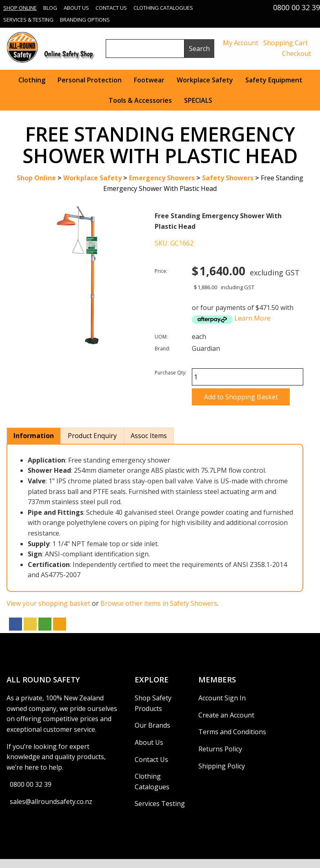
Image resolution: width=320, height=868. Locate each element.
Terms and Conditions (232, 732)
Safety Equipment (274, 80)
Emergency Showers (162, 178)
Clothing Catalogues (163, 8)
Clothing (32, 80)
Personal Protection (90, 80)
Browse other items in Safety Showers (159, 603)
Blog (50, 8)
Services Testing (160, 804)
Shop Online (20, 8)
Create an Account (226, 715)
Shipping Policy (222, 766)
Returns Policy (220, 749)
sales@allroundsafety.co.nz (51, 802)
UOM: (161, 337)
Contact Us (111, 8)
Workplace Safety (205, 80)
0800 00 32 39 (31, 784)
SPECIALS (198, 100)
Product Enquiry (92, 436)
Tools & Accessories (140, 100)
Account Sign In (222, 698)
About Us (76, 8)
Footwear (149, 80)
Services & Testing (28, 20)
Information (34, 436)
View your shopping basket (48, 603)
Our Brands (152, 725)
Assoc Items (149, 436)
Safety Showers (228, 178)
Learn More (252, 318)
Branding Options (85, 20)
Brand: (162, 349)
